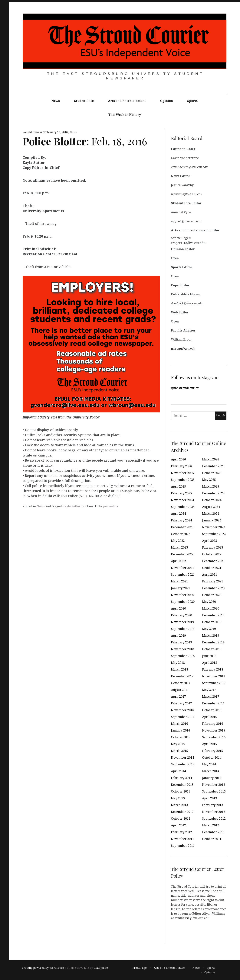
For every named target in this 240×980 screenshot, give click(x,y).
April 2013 (210, 798)
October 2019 (212, 622)
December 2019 (213, 615)
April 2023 (210, 541)
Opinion (166, 101)
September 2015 (214, 737)
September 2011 (183, 846)
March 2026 (211, 459)
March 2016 (179, 724)
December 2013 (182, 785)
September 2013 (214, 791)
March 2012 (211, 825)
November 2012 (214, 812)
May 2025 (209, 480)
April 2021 (210, 575)
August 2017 (180, 690)
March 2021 (179, 581)
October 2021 (212, 568)
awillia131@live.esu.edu (192, 918)
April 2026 (178, 459)
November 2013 (214, 785)
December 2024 (213, 493)
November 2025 (182, 473)
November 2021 (182, 568)
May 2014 (209, 764)
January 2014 (212, 778)
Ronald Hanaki (33, 132)
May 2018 (178, 663)
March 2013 (179, 805)
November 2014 (182, 757)
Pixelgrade (101, 968)
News (56, 101)
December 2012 (182, 812)
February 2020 (181, 615)
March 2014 (211, 771)
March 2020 (211, 608)
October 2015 (181, 737)
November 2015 (214, 730)
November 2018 (182, 649)
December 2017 (182, 676)
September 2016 (183, 717)
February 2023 (213, 547)
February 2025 (181, 493)
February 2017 (181, 703)
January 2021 (181, 588)
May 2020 (209, 602)
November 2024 (182, 500)
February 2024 (181, 520)
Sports (192, 101)
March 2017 (211, 697)
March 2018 (179, 669)
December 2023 (182, 527)
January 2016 (181, 730)
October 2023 (181, 534)
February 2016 (213, 724)
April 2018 (210, 663)
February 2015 (213, 751)
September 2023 (214, 534)
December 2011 (213, 832)
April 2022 (178, 561)
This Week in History (125, 115)
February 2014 (181, 778)
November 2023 (214, 527)
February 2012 (181, 832)
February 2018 (213, 669)
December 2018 (213, 642)
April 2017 (178, 697)
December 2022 (182, 554)
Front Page (140, 968)
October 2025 (212, 473)
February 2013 (213, 805)
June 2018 (209, 656)
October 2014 (212, 757)
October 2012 (181, 818)
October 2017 (181, 683)
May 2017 (209, 690)
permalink (111, 506)
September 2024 (183, 507)
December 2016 (213, 703)
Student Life (84, 101)
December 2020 (213, 588)
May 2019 (209, 629)
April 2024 (178, 514)
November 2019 (182, 622)
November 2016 (182, 710)
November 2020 (182, 595)
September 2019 (183, 629)
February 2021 (213, 581)
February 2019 (181, 642)
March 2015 (179, 751)
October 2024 (212, 500)
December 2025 (213, 466)
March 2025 (211, 486)
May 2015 (178, 744)
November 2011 (182, 839)
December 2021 (213, 561)
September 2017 (214, 683)
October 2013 (181, 791)
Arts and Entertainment (127, 101)
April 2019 (178, 636)
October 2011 (212, 839)
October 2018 (212, 649)
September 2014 (183, 764)
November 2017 (214, 676)
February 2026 (181, 466)
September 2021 (183, 575)
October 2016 (212, 710)
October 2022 (212, 554)
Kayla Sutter (71, 506)
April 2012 (178, 825)
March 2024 (211, 514)
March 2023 (179, 547)
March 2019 (211, 636)
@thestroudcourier (185, 388)
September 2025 (183, 480)
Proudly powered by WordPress (43, 968)
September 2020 (183, 602)
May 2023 (178, 541)
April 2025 (178, 486)
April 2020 (178, 608)
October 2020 (212, 595)
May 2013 (178, 798)
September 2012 (214, 818)
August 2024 (211, 507)
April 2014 (178, 771)
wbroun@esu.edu (183, 348)
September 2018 (183, 656)
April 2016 (210, 717)
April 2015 (210, 744)
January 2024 (212, 520)
